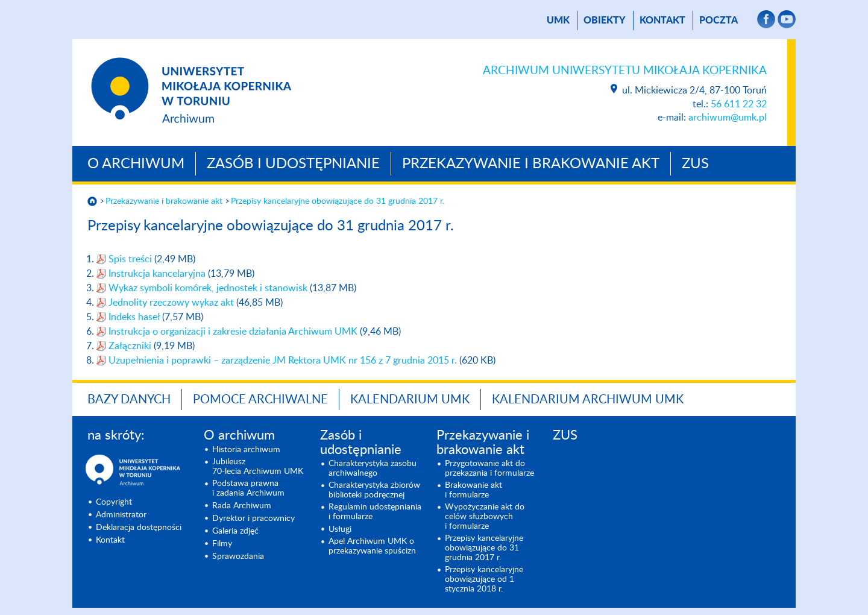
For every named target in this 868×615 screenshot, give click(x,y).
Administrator (121, 515)
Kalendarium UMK (410, 400)
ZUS (695, 164)
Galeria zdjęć (235, 531)
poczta (719, 20)
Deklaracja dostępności (139, 528)
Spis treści (131, 259)
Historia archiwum (246, 450)
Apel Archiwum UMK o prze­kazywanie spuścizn (372, 546)
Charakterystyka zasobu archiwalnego (373, 468)
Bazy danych (129, 400)
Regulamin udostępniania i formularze (375, 512)
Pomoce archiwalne (260, 400)
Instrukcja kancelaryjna (158, 274)
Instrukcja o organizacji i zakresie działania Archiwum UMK (234, 332)
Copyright (114, 502)
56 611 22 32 (739, 104)
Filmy (222, 544)
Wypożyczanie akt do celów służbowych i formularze (485, 517)
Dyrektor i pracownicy (253, 519)
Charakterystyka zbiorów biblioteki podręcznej (374, 490)
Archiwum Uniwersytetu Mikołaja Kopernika (625, 71)
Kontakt (662, 20)
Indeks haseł (135, 317)
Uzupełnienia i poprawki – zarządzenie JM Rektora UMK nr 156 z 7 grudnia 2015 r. (283, 361)
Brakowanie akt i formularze (473, 490)
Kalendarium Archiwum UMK (588, 400)
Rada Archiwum (242, 506)
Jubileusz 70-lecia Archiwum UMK (258, 467)
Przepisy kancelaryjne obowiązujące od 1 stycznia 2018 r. (484, 579)
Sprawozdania (238, 557)
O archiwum (136, 164)
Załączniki (131, 346)
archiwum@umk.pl (728, 118)
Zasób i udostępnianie (293, 164)
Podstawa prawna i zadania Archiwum (248, 488)
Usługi (340, 529)
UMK (558, 20)
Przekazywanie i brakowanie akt (531, 164)
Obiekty (605, 20)
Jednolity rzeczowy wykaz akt (172, 303)
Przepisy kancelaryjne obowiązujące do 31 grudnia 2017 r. (338, 201)
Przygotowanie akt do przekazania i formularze (489, 468)
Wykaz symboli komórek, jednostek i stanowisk (209, 288)
